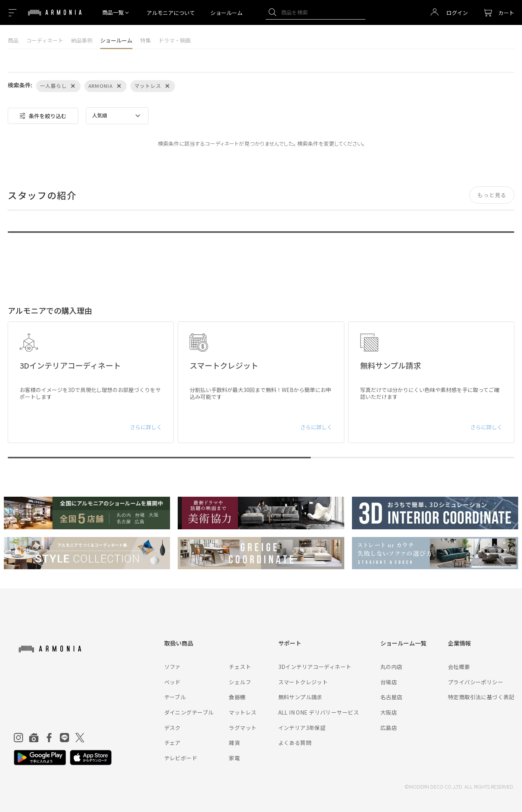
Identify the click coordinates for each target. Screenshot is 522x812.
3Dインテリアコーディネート (315, 667)
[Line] (64, 738)
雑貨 (234, 743)
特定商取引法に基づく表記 (481, 697)
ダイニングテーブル (189, 712)
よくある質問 (295, 743)
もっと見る (492, 195)
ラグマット (243, 728)
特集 (145, 40)
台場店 (389, 682)
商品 (13, 40)
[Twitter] (80, 738)
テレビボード (181, 758)
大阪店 (389, 712)
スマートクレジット (303, 682)
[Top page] (55, 17)
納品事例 (82, 40)
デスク (173, 728)
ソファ (173, 667)
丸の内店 (391, 667)
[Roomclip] (34, 738)
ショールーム (226, 13)
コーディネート (45, 40)
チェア (173, 743)
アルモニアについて (171, 13)
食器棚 (237, 697)
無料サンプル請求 (300, 697)
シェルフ (240, 682)
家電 (234, 758)
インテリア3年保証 (302, 728)
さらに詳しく (146, 427)
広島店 (389, 728)
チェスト (240, 667)
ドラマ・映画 (175, 40)
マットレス (243, 712)
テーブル (175, 697)
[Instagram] (18, 738)
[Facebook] (49, 738)
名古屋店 (391, 697)
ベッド (173, 682)
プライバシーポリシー (476, 682)
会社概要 (459, 667)
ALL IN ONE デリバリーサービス (319, 712)
